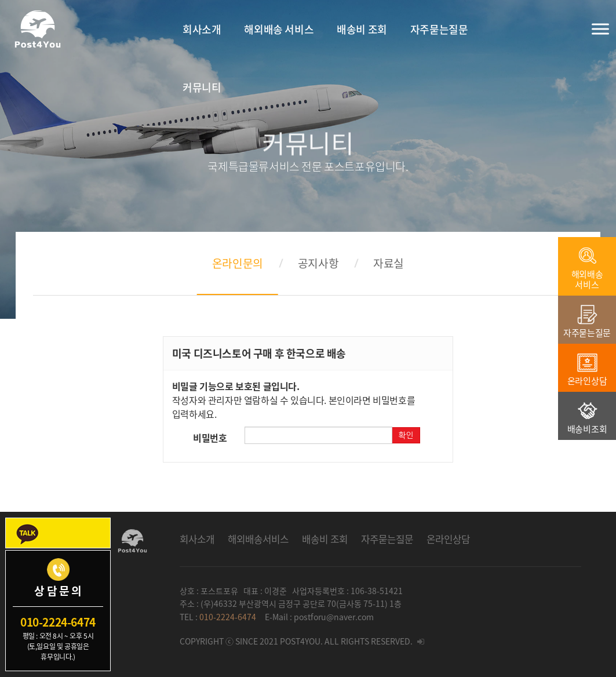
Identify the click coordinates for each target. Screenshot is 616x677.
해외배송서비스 (258, 539)
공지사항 (318, 263)
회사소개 (197, 539)
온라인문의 (238, 263)
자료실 (389, 263)
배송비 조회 (325, 539)
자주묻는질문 (387, 539)
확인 (406, 435)
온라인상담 (448, 539)
